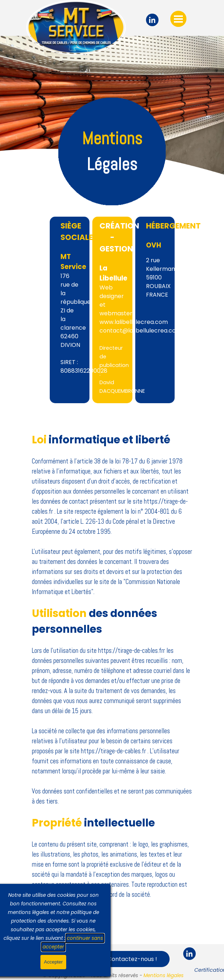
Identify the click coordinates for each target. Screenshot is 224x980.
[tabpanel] (112, 148)
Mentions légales (164, 976)
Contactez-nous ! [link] (132, 959)
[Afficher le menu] (178, 19)
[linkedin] (152, 20)
